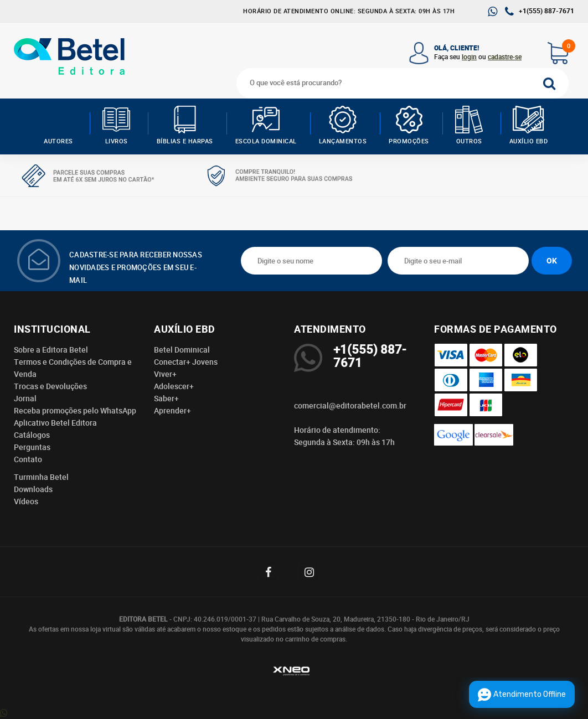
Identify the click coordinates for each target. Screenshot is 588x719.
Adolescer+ (174, 386)
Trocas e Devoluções (50, 386)
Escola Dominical (266, 126)
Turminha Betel (41, 477)
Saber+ (166, 399)
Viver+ (165, 374)
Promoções (409, 126)
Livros (117, 126)
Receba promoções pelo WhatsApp (75, 411)
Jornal (25, 399)
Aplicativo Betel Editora (55, 423)
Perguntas (32, 447)
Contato (28, 459)
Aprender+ (172, 411)
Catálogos (32, 435)
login (469, 57)
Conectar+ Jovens (186, 362)
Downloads (33, 489)
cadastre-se (505, 57)
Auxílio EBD (529, 126)
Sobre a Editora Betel (51, 350)
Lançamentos (343, 126)
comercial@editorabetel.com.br (350, 406)
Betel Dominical (182, 350)
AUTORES (58, 126)
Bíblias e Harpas (185, 126)
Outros (469, 126)
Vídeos (26, 501)
